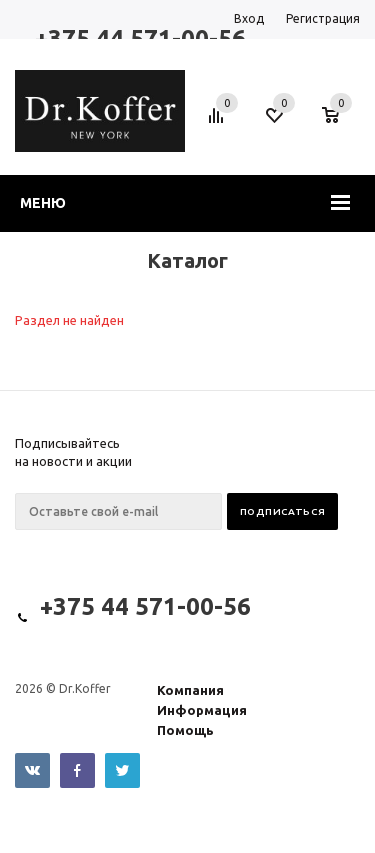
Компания (190, 690)
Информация (202, 710)
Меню (43, 203)
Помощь (185, 730)
